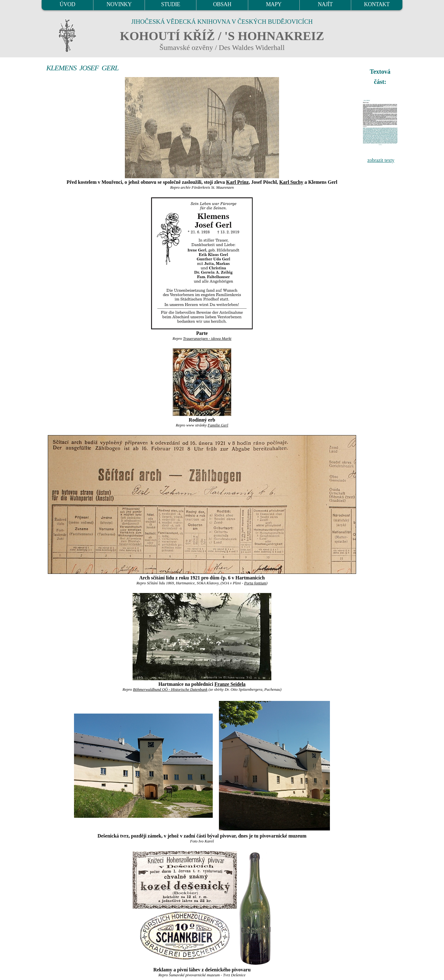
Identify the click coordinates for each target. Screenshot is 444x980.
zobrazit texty (381, 160)
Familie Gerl (218, 425)
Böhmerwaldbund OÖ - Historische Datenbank (170, 690)
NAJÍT (325, 4)
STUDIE (171, 4)
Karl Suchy (291, 182)
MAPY (273, 4)
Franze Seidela (230, 684)
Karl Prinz (237, 182)
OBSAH (222, 4)
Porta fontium (255, 583)
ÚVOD (67, 4)
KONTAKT (377, 4)
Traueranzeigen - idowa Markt (207, 339)
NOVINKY (119, 4)
